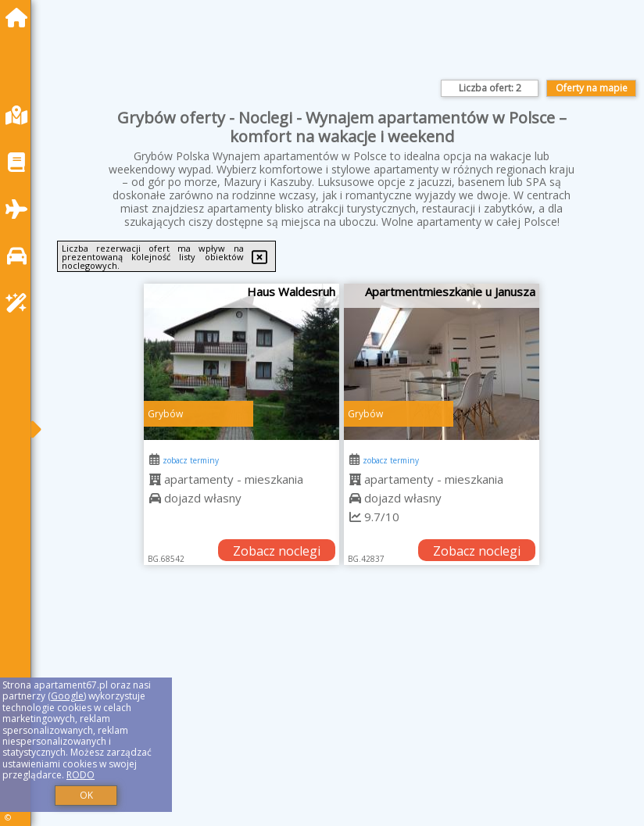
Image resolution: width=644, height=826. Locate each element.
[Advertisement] (342, 713)
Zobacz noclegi (277, 551)
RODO (80, 775)
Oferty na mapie (592, 88)
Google (67, 696)
